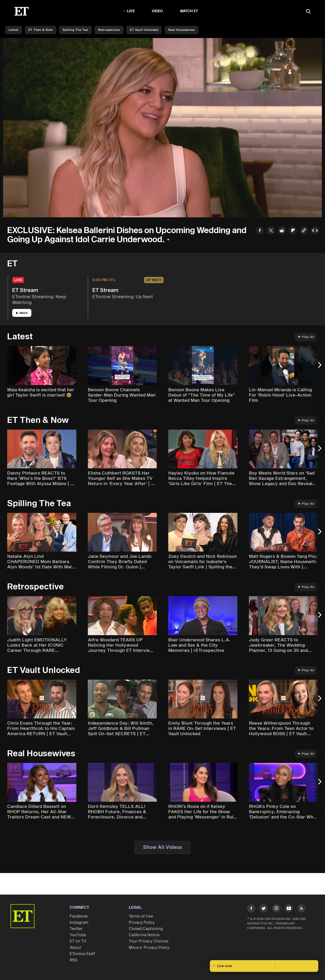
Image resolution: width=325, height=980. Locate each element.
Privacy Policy (142, 923)
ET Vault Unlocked (144, 30)
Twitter (76, 929)
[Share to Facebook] (260, 231)
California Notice (144, 935)
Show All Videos (162, 847)
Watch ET (189, 11)
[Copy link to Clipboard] (304, 231)
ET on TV (78, 941)
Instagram (79, 923)
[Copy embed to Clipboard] (315, 231)
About (75, 948)
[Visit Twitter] (264, 909)
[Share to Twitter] (271, 231)
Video (157, 11)
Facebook (79, 916)
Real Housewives (182, 30)
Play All (306, 337)
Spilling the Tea (75, 30)
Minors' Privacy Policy (149, 948)
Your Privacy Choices (149, 941)
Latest (14, 30)
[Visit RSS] (301, 909)
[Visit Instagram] (276, 909)
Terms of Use (141, 916)
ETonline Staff (82, 954)
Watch (22, 313)
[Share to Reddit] (282, 231)
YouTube (78, 935)
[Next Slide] (319, 367)
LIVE (131, 11)
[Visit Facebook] (251, 909)
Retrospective (109, 30)
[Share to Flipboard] (293, 231)
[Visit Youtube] (289, 909)
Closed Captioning (146, 929)
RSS (74, 960)
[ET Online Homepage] (22, 11)
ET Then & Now (41, 30)
